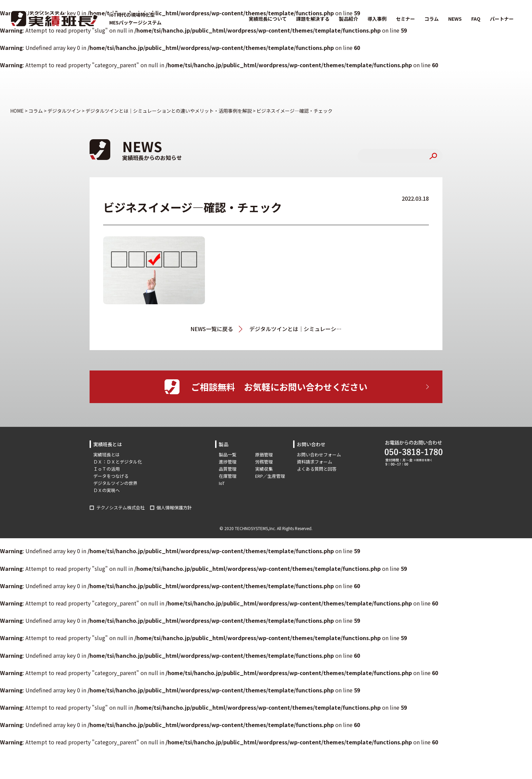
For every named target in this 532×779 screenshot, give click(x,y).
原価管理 (264, 455)
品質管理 (228, 469)
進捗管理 (228, 462)
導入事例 (377, 19)
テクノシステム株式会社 (120, 508)
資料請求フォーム (315, 462)
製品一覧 (228, 455)
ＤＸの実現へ (107, 490)
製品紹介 (348, 19)
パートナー (502, 19)
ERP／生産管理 (270, 476)
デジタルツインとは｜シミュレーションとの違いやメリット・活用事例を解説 (296, 329)
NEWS (455, 19)
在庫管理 (228, 476)
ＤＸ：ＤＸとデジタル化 (118, 462)
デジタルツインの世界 (115, 483)
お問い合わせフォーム (319, 455)
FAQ (476, 19)
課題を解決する (313, 19)
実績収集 (264, 469)
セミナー (405, 19)
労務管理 (264, 462)
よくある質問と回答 (317, 469)
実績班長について (268, 19)
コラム (432, 19)
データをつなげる (111, 476)
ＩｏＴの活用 (107, 469)
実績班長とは (107, 455)
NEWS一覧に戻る (212, 329)
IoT (222, 483)
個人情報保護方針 (174, 508)
